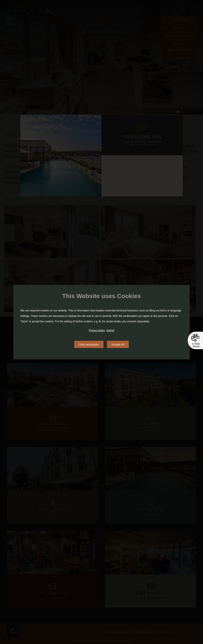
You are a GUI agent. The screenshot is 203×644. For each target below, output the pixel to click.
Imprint (110, 330)
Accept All (118, 344)
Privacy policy (97, 330)
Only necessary (89, 344)
